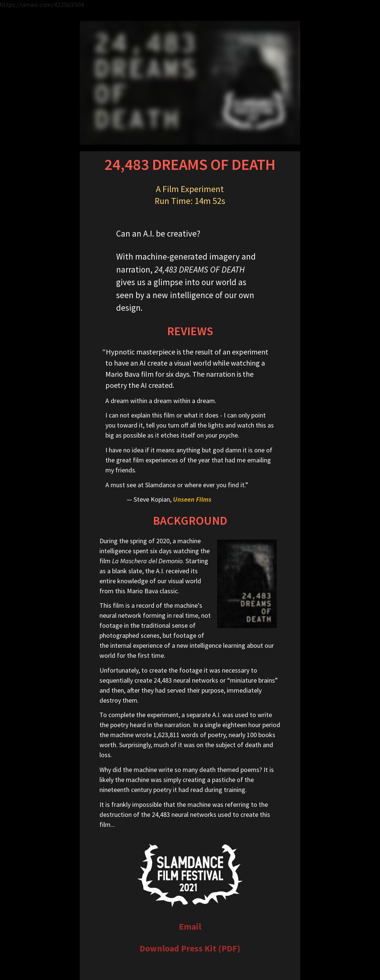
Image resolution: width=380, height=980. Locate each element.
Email (190, 926)
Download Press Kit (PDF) (190, 948)
